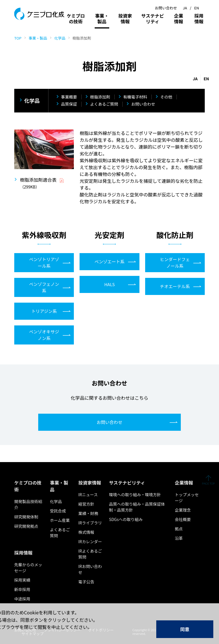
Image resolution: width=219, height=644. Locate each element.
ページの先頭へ (208, 480)
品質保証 (69, 104)
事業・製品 (38, 38)
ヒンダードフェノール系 (175, 262)
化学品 (60, 38)
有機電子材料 (135, 97)
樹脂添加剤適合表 (38, 180)
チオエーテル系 (175, 286)
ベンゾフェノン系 (44, 287)
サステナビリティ (153, 19)
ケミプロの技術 (76, 19)
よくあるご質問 (104, 104)
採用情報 (199, 19)
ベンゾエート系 (109, 262)
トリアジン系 (44, 311)
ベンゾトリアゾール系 (44, 262)
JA (185, 8)
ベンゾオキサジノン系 (44, 335)
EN (197, 8)
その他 (166, 97)
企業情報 (179, 19)
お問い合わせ (143, 104)
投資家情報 (125, 19)
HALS (110, 284)
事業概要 (69, 97)
